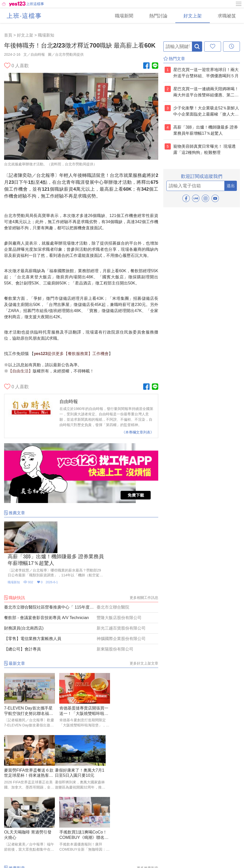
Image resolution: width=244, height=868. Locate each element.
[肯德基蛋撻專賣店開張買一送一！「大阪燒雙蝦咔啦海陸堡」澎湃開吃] (81, 670)
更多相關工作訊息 (144, 566)
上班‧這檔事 (24, 16)
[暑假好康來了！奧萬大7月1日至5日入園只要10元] (28, 732)
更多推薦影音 (148, 774)
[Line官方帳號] (155, 66)
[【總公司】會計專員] (81, 618)
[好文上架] (192, 15)
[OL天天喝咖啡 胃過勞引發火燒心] (81, 732)
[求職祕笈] (227, 15)
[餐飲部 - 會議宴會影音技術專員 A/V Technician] (81, 586)
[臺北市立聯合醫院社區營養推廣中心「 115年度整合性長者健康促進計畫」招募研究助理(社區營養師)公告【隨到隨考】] (81, 576)
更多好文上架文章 (144, 632)
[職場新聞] (123, 15)
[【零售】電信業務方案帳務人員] (81, 607)
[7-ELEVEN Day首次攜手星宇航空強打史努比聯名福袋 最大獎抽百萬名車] (28, 670)
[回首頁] (13, 4)
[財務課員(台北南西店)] (81, 597)
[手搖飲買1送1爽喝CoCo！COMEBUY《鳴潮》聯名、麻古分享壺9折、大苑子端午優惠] (134, 732)
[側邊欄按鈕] (239, 4)
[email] (196, 186)
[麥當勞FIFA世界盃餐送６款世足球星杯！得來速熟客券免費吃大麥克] (134, 670)
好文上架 (25, 35)
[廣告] (81, 502)
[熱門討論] (157, 15)
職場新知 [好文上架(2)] (46, 35)
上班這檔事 (35, 4)
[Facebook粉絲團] (146, 66)
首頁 (8, 35)
